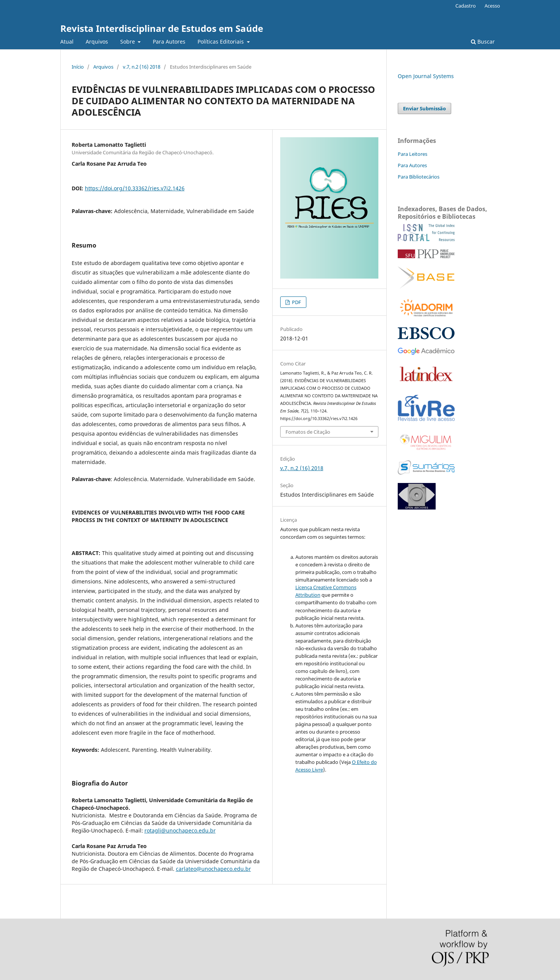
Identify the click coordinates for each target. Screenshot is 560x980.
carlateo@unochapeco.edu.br (213, 869)
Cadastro (466, 6)
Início (78, 67)
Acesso (492, 6)
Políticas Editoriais (221, 42)
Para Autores (169, 42)
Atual (67, 42)
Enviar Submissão (424, 108)
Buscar (483, 42)
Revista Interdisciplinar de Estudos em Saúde (162, 28)
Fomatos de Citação (308, 432)
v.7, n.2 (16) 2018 (142, 67)
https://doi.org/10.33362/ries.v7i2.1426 (135, 188)
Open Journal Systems (426, 76)
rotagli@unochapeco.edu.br (180, 830)
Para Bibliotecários (419, 177)
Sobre (128, 42)
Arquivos (97, 42)
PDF (296, 302)
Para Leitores (413, 154)
